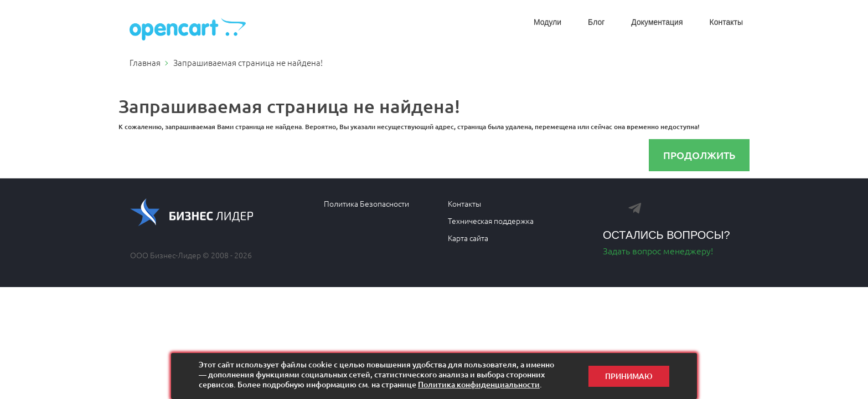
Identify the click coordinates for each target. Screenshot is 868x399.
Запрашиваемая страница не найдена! (248, 62)
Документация (657, 22)
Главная (145, 62)
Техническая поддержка (491, 221)
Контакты (726, 22)
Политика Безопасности (366, 203)
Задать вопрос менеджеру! (658, 250)
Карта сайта (468, 238)
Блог (596, 22)
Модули (547, 22)
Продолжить (699, 155)
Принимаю (629, 376)
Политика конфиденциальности (479, 384)
